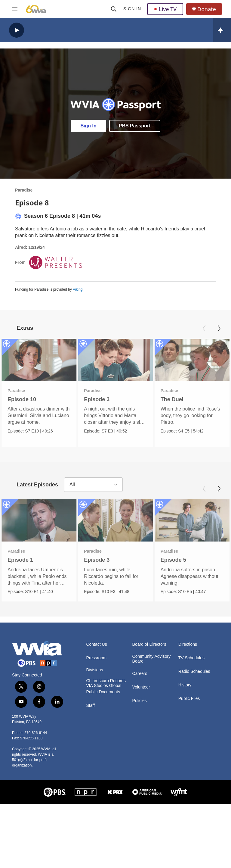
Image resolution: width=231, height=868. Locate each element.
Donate (207, 9)
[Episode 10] (39, 360)
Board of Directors (149, 644)
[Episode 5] (192, 520)
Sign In (132, 9)
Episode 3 (97, 399)
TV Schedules (191, 658)
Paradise (24, 190)
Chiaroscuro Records (106, 681)
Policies (140, 700)
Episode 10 (22, 399)
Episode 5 (173, 560)
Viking (78, 289)
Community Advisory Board (152, 659)
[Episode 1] (39, 520)
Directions (188, 644)
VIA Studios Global (104, 685)
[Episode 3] (115, 360)
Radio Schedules (194, 671)
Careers (140, 673)
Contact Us (96, 644)
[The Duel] (192, 360)
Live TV (165, 9)
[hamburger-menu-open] (15, 9)
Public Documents (103, 692)
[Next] (219, 328)
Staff (90, 705)
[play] (17, 30)
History (185, 685)
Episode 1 (20, 560)
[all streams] (222, 30)
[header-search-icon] (114, 9)
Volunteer (141, 687)
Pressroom (96, 658)
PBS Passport (135, 126)
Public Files (189, 698)
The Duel (172, 399)
